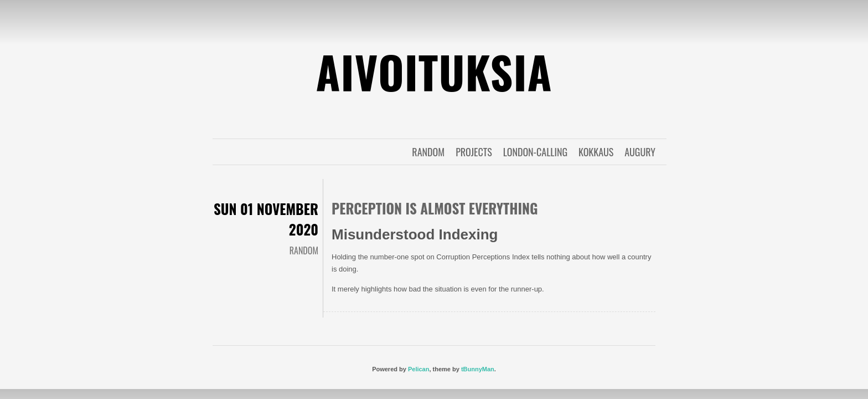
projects (474, 152)
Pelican (419, 369)
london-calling (535, 152)
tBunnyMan (478, 369)
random (428, 152)
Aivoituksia (434, 71)
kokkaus (596, 152)
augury (640, 152)
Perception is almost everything (435, 208)
